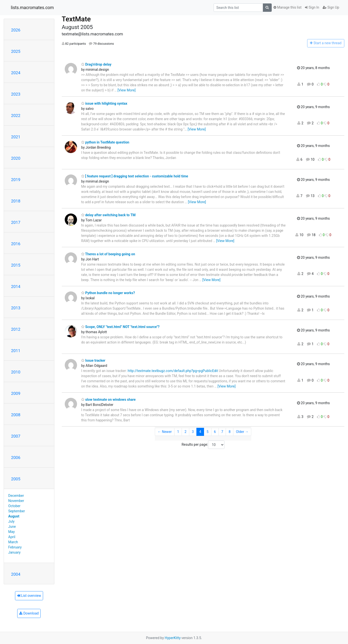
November (16, 501)
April (12, 537)
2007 (16, 436)
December (16, 496)
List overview (29, 596)
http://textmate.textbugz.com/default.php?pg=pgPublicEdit (173, 371)
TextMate (76, 19)
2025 (16, 51)
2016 (16, 244)
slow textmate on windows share (108, 400)
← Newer (165, 432)
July (11, 521)
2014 (16, 286)
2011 (16, 351)
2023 (16, 94)
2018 (16, 201)
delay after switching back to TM (108, 215)
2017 (16, 222)
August (14, 516)
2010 (16, 372)
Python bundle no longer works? (108, 293)
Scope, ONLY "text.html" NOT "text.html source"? (120, 327)
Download (29, 613)
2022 (16, 115)
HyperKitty (173, 638)
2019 (16, 180)
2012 (16, 329)
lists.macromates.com (32, 8)
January (15, 552)
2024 (16, 73)
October (14, 506)
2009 (16, 393)
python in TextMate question (105, 142)
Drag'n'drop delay (96, 64)
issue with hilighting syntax (104, 103)
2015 (16, 265)
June (12, 527)
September (17, 511)
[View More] (126, 90)
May (12, 532)
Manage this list (287, 7)
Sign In (312, 7)
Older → (242, 432)
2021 (16, 137)
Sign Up (331, 7)
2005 (16, 479)
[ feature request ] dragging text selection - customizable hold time (135, 176)
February (15, 547)
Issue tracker (93, 360)
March (13, 542)
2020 (16, 158)
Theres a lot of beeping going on (108, 254)
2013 (16, 308)
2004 (16, 574)
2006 (16, 458)
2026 (16, 30)
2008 (16, 415)
